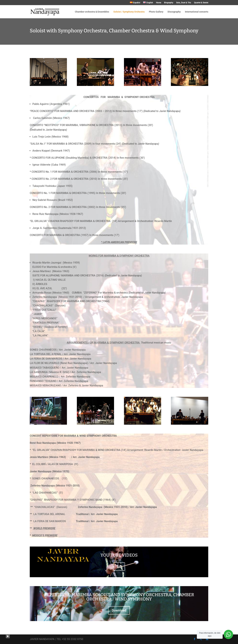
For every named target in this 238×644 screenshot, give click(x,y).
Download (119, 610)
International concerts (197, 12)
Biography (169, 3)
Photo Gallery (156, 12)
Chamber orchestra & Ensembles (92, 12)
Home (159, 3)
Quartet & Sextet (201, 3)
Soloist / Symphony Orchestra (129, 12)
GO (119, 566)
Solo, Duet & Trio (184, 3)
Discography (174, 12)
